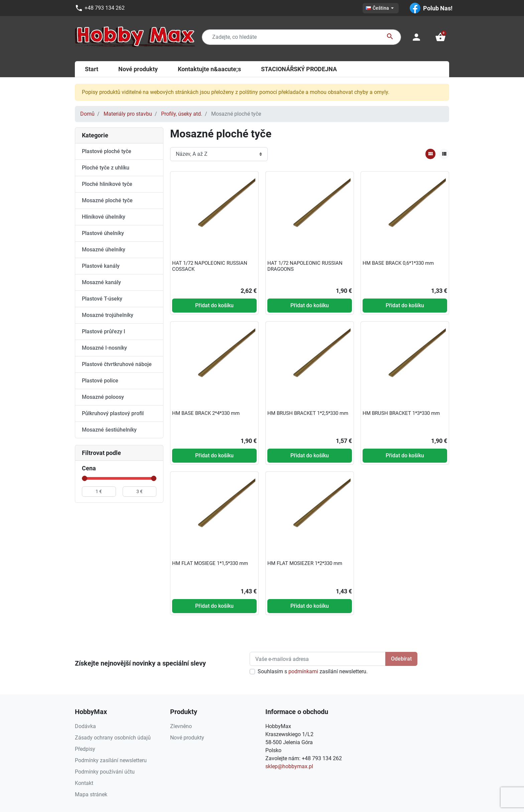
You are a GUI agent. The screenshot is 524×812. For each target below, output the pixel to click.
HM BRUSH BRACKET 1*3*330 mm (401, 413)
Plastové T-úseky (102, 299)
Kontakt (84, 783)
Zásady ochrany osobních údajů (113, 738)
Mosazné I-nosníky (104, 348)
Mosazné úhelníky (104, 250)
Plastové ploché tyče (107, 151)
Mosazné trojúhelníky (108, 315)
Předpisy (85, 749)
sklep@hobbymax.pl (289, 766)
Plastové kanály (101, 266)
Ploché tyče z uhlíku (106, 168)
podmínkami (303, 671)
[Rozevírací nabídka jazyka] (381, 8)
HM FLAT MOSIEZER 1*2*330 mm (305, 563)
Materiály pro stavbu (128, 114)
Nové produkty (187, 738)
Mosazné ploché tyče (107, 200)
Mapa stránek (91, 794)
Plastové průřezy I (104, 331)
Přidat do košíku (214, 305)
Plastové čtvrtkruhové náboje (117, 364)
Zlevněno (181, 726)
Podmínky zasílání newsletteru (111, 760)
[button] (440, 37)
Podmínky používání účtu (105, 772)
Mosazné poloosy (103, 397)
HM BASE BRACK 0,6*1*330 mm (398, 263)
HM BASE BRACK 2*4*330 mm (206, 413)
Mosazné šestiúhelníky (109, 430)
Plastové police (100, 381)
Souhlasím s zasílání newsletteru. (313, 671)
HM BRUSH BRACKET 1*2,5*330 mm (308, 413)
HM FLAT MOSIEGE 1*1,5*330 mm (210, 563)
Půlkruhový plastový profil (113, 413)
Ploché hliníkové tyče (107, 184)
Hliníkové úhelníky (104, 217)
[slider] (85, 478)
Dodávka (85, 726)
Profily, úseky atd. (182, 114)
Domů (87, 114)
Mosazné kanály (101, 282)
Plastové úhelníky (103, 233)
